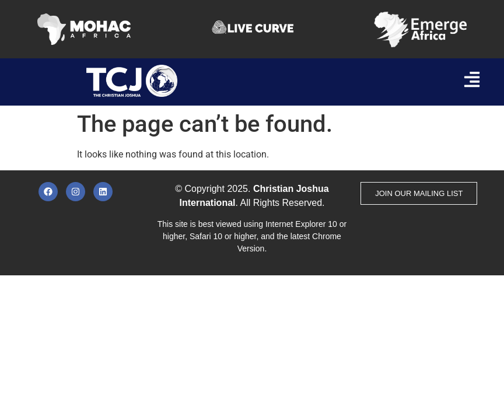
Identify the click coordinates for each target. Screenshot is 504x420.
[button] (472, 80)
